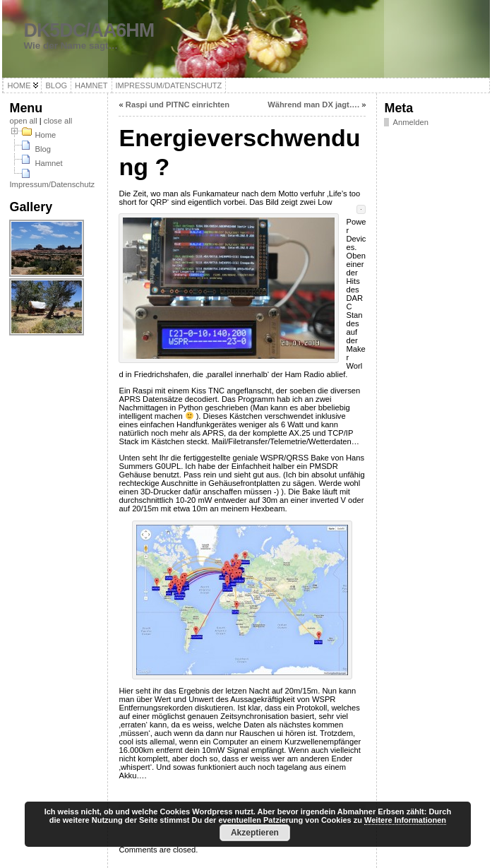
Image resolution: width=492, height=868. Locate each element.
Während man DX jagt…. (313, 105)
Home (45, 135)
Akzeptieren (255, 833)
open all (23, 121)
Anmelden (410, 122)
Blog (42, 149)
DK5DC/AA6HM (89, 30)
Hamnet (48, 163)
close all (58, 121)
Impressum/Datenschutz (52, 184)
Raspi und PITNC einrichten (178, 105)
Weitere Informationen (405, 820)
